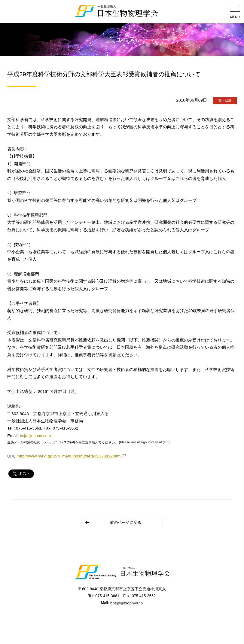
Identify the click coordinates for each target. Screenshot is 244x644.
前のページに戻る (113, 522)
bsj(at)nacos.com (35, 436)
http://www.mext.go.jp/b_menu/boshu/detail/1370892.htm (69, 456)
